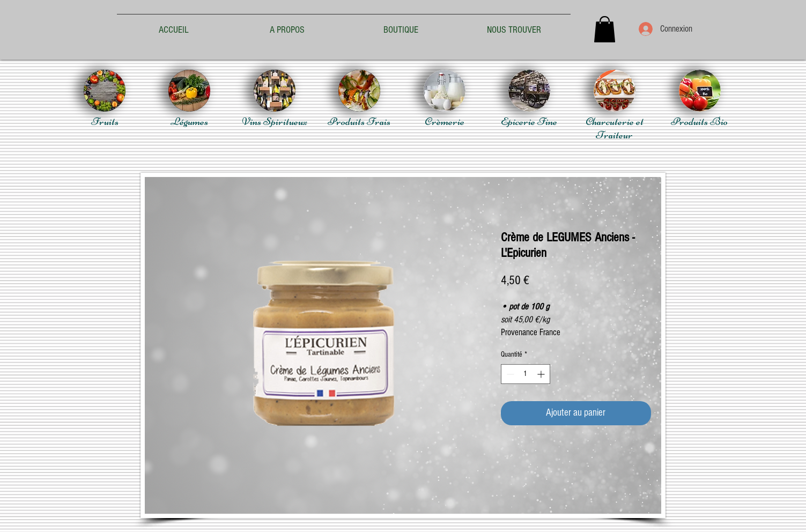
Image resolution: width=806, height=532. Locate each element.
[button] (605, 29)
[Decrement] (509, 374)
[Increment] (542, 374)
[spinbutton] (526, 374)
